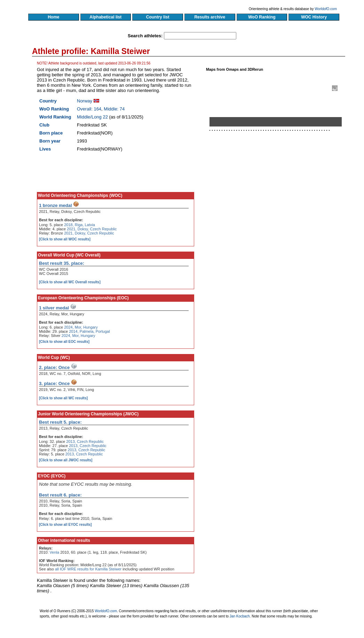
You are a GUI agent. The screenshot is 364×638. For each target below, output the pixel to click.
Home (53, 17)
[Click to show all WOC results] (65, 239)
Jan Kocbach (240, 616)
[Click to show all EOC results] (64, 342)
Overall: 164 (89, 109)
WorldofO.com (326, 9)
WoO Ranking (262, 17)
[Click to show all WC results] (63, 398)
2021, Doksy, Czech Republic (92, 229)
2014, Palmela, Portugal (89, 331)
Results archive (210, 17)
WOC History (314, 17)
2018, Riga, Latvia (80, 225)
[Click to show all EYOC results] (65, 525)
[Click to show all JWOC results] (66, 460)
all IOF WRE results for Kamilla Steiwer (88, 569)
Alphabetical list (106, 17)
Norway (85, 101)
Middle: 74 (114, 109)
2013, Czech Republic (85, 441)
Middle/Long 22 (92, 117)
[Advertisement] (278, 214)
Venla (55, 552)
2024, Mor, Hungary (81, 327)
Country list (158, 17)
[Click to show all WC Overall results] (70, 282)
